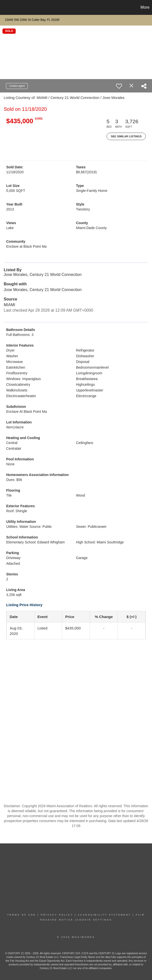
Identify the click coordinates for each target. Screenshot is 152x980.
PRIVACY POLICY (57, 915)
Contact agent (17, 86)
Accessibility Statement (104, 915)
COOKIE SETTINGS (94, 920)
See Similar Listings (126, 136)
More (145, 7)
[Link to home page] (6, 7)
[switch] (119, 86)
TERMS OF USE (22, 915)
